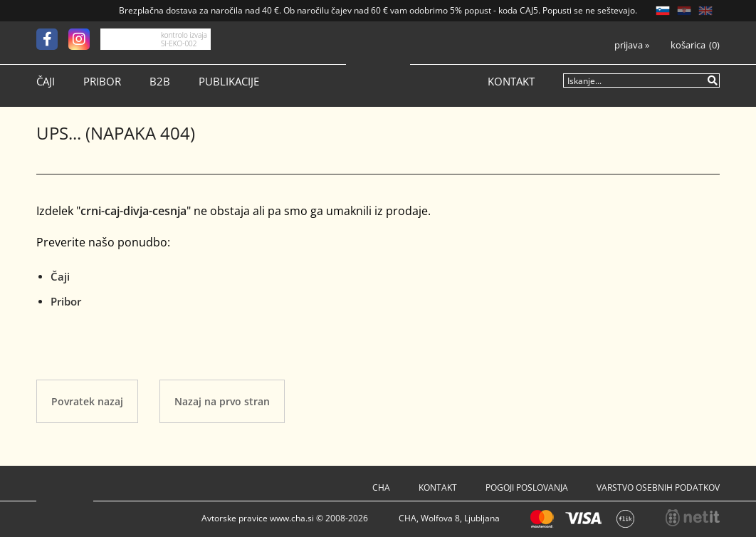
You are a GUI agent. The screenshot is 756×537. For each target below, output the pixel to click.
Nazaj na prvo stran (222, 401)
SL (663, 11)
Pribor (102, 82)
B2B (160, 82)
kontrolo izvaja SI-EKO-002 (184, 39)
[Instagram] (84, 39)
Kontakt (511, 82)
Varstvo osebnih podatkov (658, 488)
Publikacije (229, 82)
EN (705, 11)
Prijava (632, 45)
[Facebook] (52, 39)
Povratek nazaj (87, 401)
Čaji (46, 82)
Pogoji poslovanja (527, 488)
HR (684, 11)
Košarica (688, 45)
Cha (381, 488)
